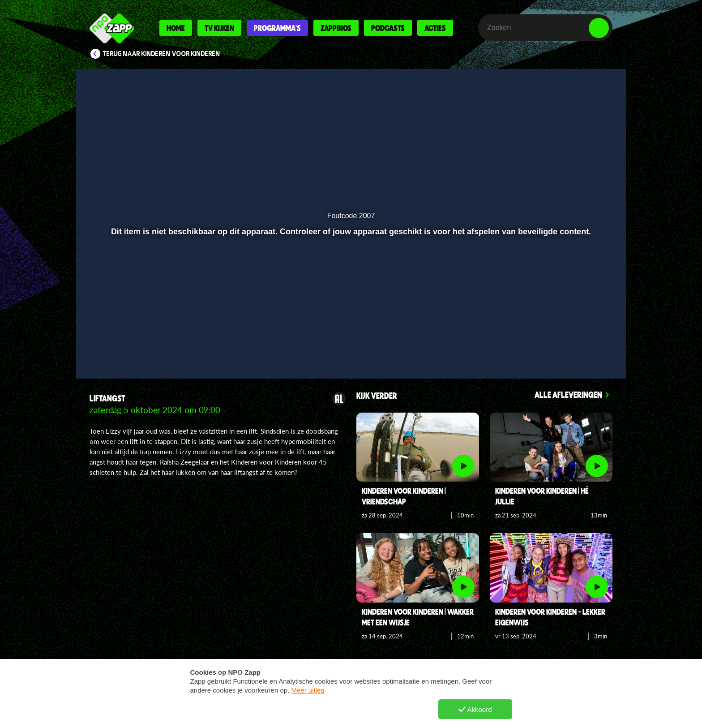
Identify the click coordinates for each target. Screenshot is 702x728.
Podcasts (388, 28)
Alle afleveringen (568, 394)
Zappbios (336, 28)
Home (176, 28)
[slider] (351, 330)
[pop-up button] (571, 348)
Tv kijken (219, 28)
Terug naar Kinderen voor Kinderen (162, 54)
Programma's (277, 28)
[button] (112, 348)
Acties (435, 28)
